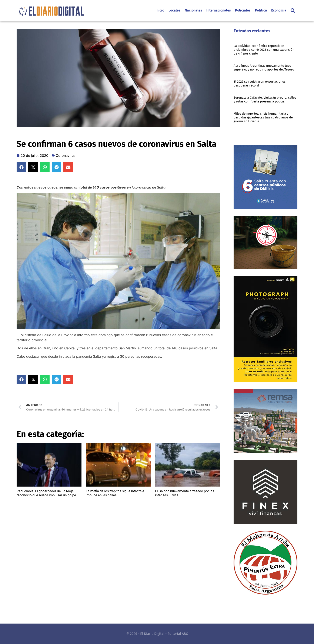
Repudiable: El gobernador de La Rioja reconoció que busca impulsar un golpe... (48, 493)
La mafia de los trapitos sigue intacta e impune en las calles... (115, 493)
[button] (293, 11)
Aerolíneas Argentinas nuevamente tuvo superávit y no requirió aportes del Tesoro (264, 68)
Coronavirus (66, 156)
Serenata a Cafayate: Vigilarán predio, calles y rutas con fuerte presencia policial (265, 99)
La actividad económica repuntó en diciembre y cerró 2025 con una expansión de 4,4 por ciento (264, 50)
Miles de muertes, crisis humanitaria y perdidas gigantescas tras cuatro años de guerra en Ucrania (263, 117)
